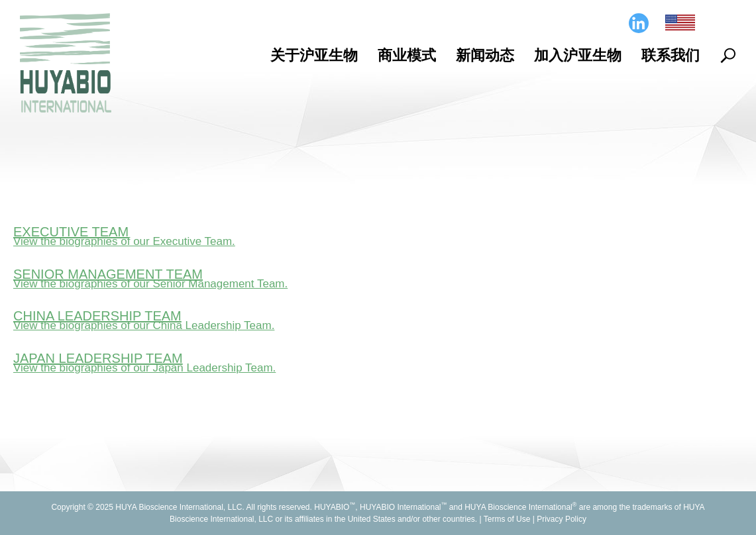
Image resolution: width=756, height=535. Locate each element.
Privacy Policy (562, 519)
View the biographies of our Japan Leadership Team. (144, 368)
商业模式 (407, 55)
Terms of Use (507, 519)
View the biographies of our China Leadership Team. (144, 325)
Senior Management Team (108, 274)
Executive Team (71, 232)
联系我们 (671, 55)
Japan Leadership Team (98, 358)
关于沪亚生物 (314, 55)
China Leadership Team (97, 316)
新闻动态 (485, 55)
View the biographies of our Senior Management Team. (150, 284)
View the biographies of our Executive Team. (124, 241)
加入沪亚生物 (578, 55)
